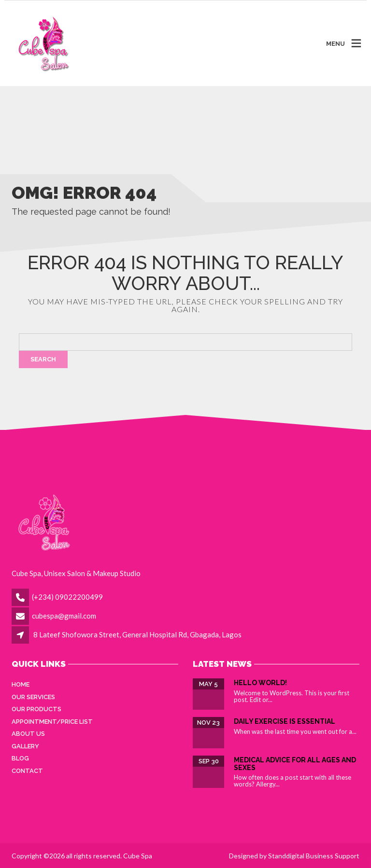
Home (21, 684)
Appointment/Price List (52, 722)
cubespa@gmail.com (64, 616)
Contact (27, 771)
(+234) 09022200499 (67, 597)
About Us (28, 734)
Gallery (25, 746)
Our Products (36, 709)
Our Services (33, 697)
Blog (20, 758)
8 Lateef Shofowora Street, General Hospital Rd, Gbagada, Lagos (137, 634)
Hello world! (260, 683)
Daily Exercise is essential (285, 721)
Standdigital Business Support (314, 856)
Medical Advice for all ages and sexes (295, 764)
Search (43, 359)
